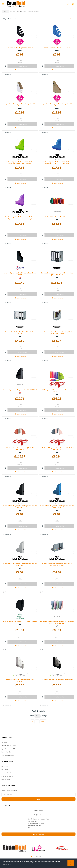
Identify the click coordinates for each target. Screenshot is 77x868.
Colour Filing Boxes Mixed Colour (57, 217)
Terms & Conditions (7, 773)
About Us (4, 742)
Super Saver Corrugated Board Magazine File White (20, 105)
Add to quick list (20, 70)
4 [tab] (40, 856)
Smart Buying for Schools (9, 746)
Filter (72, 19)
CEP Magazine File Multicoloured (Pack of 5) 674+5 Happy (57, 391)
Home (5, 12)
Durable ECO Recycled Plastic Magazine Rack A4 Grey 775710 (20, 565)
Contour (20, 385)
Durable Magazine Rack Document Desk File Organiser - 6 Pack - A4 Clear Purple (20, 218)
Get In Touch (39, 834)
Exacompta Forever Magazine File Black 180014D (20, 622)
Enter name (2, 792)
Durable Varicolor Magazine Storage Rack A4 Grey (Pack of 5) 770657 (57, 565)
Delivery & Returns (7, 776)
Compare (7, 74)
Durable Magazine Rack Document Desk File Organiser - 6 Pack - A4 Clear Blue (57, 163)
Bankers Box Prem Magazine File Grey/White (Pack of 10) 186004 (57, 333)
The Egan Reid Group (8, 755)
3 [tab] (37, 856)
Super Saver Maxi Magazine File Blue (57, 48)
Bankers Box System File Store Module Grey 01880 (20, 333)
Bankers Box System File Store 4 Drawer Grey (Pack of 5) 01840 (57, 274)
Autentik (57, 616)
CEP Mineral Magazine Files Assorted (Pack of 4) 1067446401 (57, 449)
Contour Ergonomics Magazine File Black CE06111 (20, 390)
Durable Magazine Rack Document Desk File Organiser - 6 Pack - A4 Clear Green (20, 163)
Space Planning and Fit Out (9, 749)
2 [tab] (34, 856)
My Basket (5, 770)
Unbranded (57, 212)
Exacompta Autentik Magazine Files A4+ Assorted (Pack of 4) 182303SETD (57, 623)
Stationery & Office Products (17, 12)
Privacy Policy (6, 779)
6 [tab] (46, 856)
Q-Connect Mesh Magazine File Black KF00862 (57, 680)
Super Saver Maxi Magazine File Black (20, 48)
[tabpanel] (15, 848)
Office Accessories (34, 12)
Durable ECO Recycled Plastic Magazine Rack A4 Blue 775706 (57, 507)
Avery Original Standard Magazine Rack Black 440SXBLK (20, 274)
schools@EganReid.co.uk (38, 815)
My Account (5, 767)
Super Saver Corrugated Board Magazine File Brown (57, 105)
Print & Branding (6, 752)
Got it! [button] (71, 863)
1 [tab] (31, 856)
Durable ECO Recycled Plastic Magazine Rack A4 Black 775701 (20, 507)
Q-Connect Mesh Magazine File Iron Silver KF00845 (20, 680)
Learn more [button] (7, 864)
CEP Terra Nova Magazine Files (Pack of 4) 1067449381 (20, 449)
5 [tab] (43, 856)
